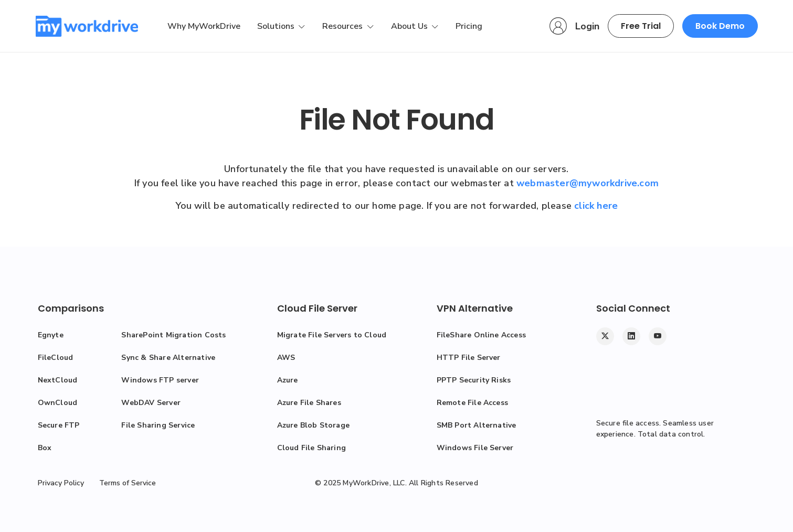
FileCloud (56, 358)
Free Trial (641, 26)
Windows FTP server (160, 380)
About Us (410, 26)
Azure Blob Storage (314, 425)
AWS (286, 358)
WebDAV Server (151, 403)
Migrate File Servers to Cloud (332, 335)
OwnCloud (58, 403)
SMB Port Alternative (477, 425)
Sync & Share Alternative (168, 358)
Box (45, 448)
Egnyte (51, 335)
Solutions (277, 26)
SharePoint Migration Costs (173, 335)
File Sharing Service (158, 425)
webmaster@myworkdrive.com (588, 183)
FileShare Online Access (482, 335)
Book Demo (720, 26)
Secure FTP (59, 425)
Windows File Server (475, 448)
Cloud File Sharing (312, 448)
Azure (288, 380)
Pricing (469, 26)
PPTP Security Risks (474, 380)
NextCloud (58, 380)
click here (596, 206)
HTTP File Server (469, 358)
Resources (343, 26)
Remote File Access (473, 403)
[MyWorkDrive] (87, 26)
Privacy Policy (61, 483)
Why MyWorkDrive (204, 26)
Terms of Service (128, 483)
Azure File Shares (309, 403)
